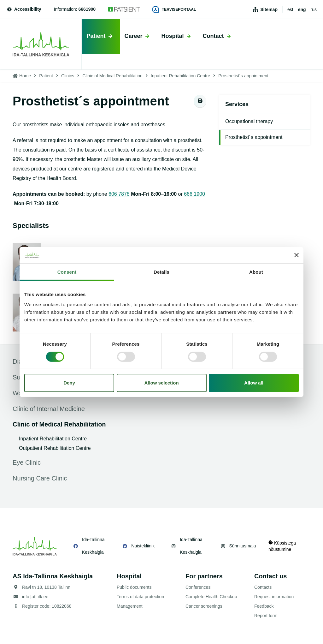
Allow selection (161, 383)
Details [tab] (161, 272)
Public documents (134, 587)
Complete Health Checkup (211, 597)
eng (302, 9)
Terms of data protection (140, 597)
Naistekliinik (143, 546)
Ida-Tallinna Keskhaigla (93, 546)
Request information (274, 597)
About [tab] (256, 272)
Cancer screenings (204, 606)
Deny (69, 383)
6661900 (87, 9)
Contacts (263, 587)
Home (25, 76)
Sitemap (269, 9)
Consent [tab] (67, 272)
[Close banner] (297, 255)
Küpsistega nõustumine (282, 546)
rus (314, 9)
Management (130, 606)
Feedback (264, 606)
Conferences (198, 587)
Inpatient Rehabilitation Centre (180, 76)
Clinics (68, 76)
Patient (46, 76)
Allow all (254, 383)
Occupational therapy (249, 121)
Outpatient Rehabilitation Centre (55, 448)
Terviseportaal (174, 9)
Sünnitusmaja (242, 546)
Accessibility (24, 9)
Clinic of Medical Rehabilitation (112, 76)
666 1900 (194, 194)
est (290, 9)
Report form (266, 616)
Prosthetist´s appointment (254, 137)
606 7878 (119, 194)
